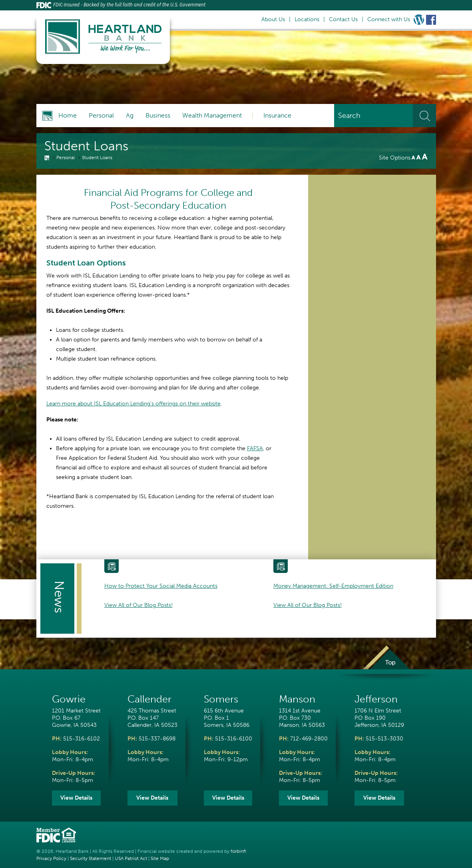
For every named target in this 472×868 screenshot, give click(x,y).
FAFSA (255, 448)
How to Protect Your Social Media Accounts (161, 586)
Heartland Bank (72, 851)
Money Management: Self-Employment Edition (333, 586)
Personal (101, 115)
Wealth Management (212, 115)
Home (68, 115)
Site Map (160, 858)
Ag (130, 115)
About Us (273, 19)
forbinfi (238, 851)
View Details (76, 798)
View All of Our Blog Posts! (138, 605)
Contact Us (343, 19)
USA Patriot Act (131, 858)
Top (386, 663)
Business (158, 115)
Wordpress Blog (419, 20)
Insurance (277, 115)
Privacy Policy (51, 858)
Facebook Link (431, 20)
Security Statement (91, 858)
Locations (307, 19)
